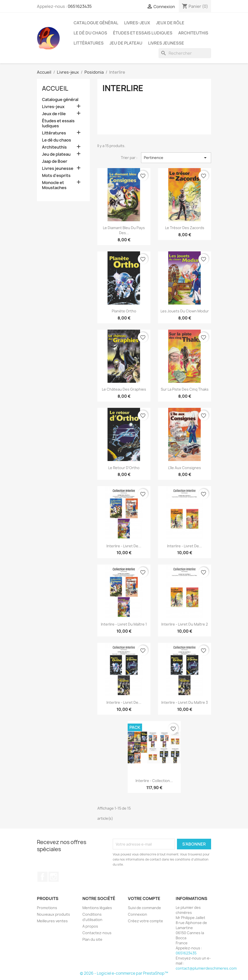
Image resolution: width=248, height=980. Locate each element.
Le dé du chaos (90, 33)
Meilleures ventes (52, 921)
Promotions (47, 908)
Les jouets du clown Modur (185, 311)
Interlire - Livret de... (124, 546)
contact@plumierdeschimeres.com (206, 968)
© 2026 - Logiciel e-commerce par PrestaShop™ (124, 973)
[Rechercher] (185, 53)
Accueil (55, 88)
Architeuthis (193, 33)
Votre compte (144, 898)
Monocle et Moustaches (54, 185)
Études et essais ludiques (143, 33)
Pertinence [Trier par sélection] (176, 158)
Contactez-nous (97, 933)
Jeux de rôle (170, 23)
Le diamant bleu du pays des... (124, 230)
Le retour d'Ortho (124, 468)
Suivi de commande (144, 908)
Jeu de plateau (126, 43)
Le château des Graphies (124, 389)
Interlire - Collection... (154, 781)
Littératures (89, 43)
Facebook (42, 877)
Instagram (54, 877)
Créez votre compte (145, 921)
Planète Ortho (124, 311)
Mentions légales (97, 908)
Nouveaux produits (53, 914)
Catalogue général (96, 23)
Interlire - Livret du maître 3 (185, 702)
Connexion (138, 914)
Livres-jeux (137, 23)
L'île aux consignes (185, 468)
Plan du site (92, 939)
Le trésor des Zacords (185, 228)
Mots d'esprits (56, 176)
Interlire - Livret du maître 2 (185, 624)
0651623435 (80, 6)
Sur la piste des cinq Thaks (185, 389)
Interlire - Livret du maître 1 (124, 624)
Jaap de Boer (55, 161)
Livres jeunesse (166, 43)
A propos (90, 926)
